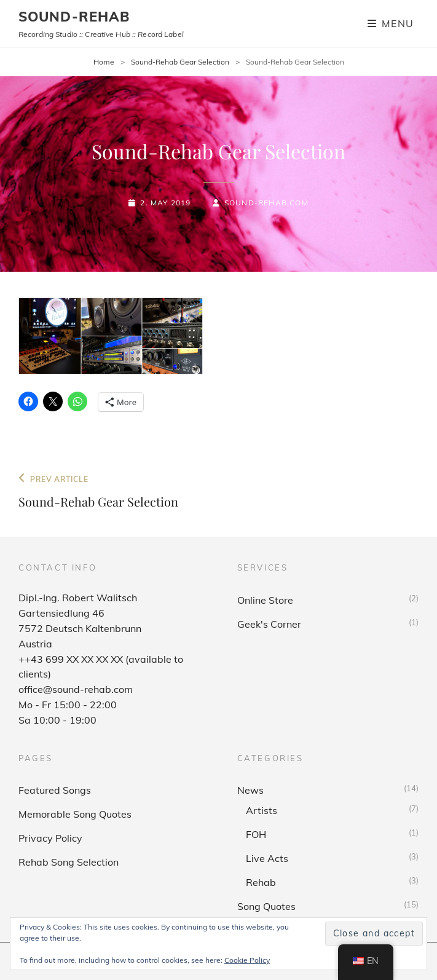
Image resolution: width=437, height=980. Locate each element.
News (250, 790)
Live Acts (267, 858)
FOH (256, 834)
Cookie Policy (247, 960)
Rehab (261, 882)
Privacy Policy (50, 838)
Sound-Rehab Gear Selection (180, 62)
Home (104, 62)
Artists (262, 810)
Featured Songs (55, 790)
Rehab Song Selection (69, 862)
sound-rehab (74, 17)
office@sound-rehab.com (76, 689)
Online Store (265, 600)
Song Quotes (266, 906)
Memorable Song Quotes (75, 814)
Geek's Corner (269, 624)
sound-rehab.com (266, 203)
